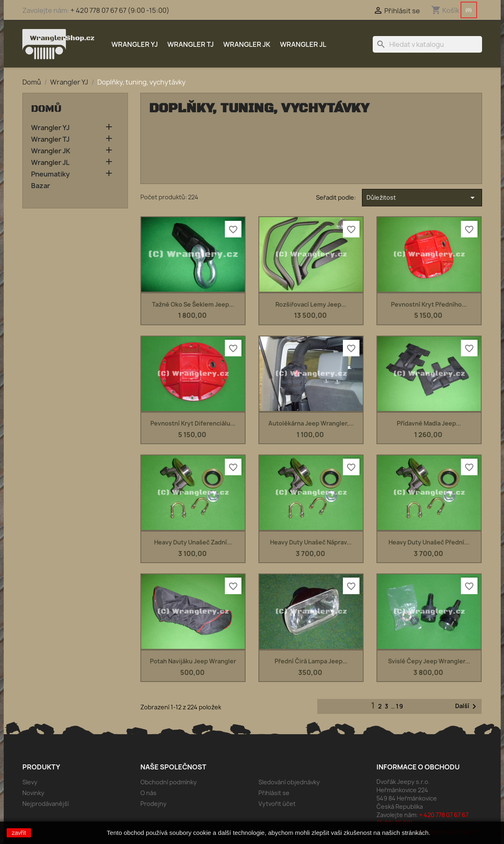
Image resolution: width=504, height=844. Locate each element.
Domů (46, 109)
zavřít (19, 833)
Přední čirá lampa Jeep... (311, 661)
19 (400, 706)
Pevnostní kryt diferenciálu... (193, 423)
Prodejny (153, 804)
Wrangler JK (247, 44)
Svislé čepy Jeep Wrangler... (429, 661)
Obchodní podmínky (169, 782)
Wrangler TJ (191, 44)
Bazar (41, 186)
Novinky (33, 793)
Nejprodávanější (46, 804)
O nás (148, 793)
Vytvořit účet (277, 804)
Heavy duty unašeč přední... (429, 542)
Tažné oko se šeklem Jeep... (193, 304)
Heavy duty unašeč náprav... (311, 542)
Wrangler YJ (135, 44)
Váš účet (275, 767)
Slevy (30, 782)
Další (467, 706)
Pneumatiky (50, 174)
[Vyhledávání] (427, 44)
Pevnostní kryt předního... (429, 304)
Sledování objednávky (289, 782)
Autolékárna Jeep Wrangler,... (311, 423)
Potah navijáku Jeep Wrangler (193, 661)
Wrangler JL (303, 44)
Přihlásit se (274, 793)
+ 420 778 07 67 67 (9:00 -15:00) (120, 10)
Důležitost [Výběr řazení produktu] (422, 198)
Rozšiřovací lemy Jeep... (311, 304)
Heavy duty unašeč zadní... (193, 542)
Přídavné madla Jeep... (429, 423)
